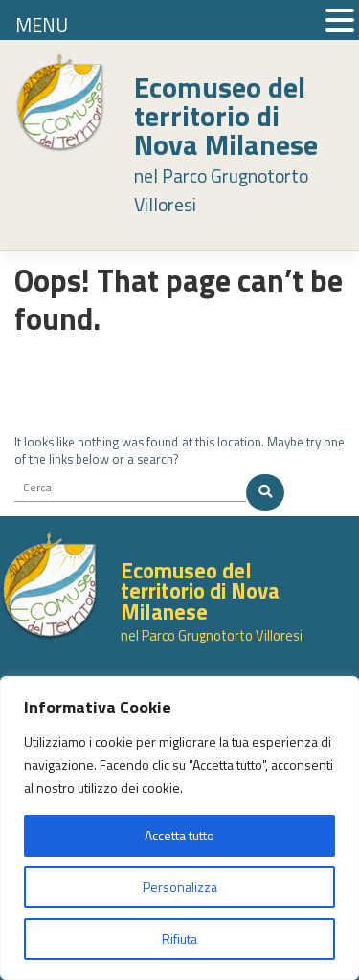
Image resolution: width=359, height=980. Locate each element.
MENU (42, 24)
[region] (179, 828)
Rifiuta (179, 938)
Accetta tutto (179, 835)
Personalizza (180, 887)
